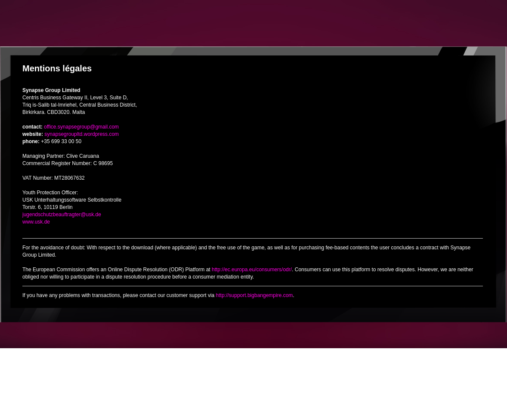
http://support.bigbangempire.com (255, 295)
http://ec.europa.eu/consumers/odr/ (252, 270)
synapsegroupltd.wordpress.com (82, 134)
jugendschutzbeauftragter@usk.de (62, 215)
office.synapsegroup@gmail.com (81, 127)
